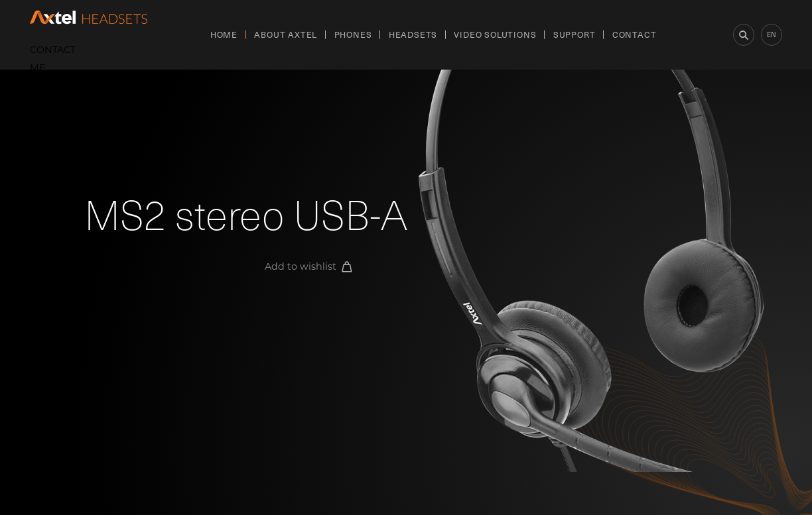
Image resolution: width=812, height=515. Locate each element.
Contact (635, 34)
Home (224, 34)
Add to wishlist (308, 266)
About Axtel (286, 34)
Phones (353, 34)
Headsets (413, 34)
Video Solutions (495, 34)
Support (575, 34)
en (772, 34)
